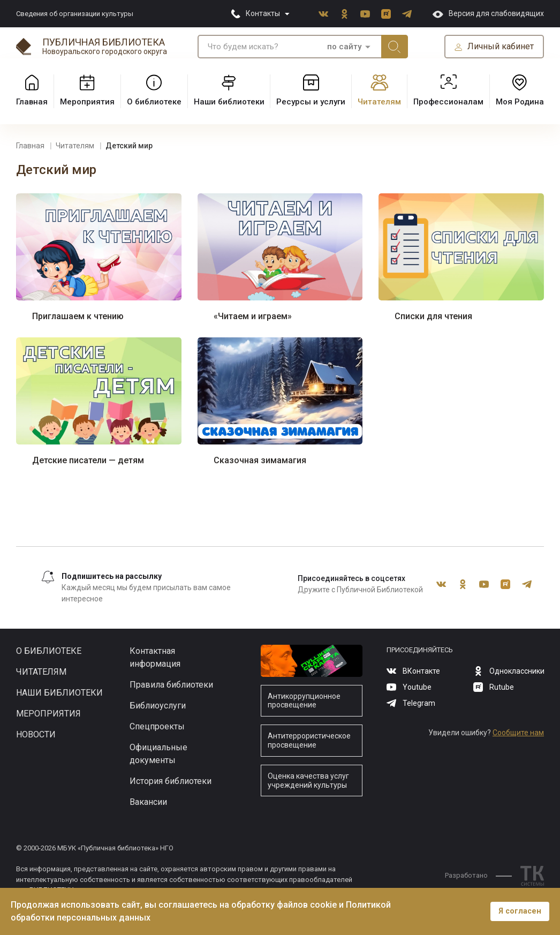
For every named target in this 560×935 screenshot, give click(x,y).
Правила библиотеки (171, 685)
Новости (36, 734)
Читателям (41, 672)
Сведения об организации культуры (75, 14)
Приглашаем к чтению (78, 316)
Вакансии (148, 802)
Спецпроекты (157, 726)
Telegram (407, 14)
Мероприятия (48, 714)
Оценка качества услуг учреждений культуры (308, 781)
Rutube (386, 14)
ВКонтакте (323, 14)
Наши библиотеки (59, 693)
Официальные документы (158, 754)
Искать (395, 47)
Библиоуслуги (158, 706)
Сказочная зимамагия (260, 460)
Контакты (263, 13)
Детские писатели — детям (88, 460)
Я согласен (520, 911)
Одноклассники (344, 14)
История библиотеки (171, 781)
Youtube (365, 14)
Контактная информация (155, 657)
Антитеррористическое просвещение (309, 740)
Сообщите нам (518, 733)
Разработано (478, 875)
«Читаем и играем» (253, 316)
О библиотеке (49, 651)
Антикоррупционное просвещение (304, 701)
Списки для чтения (433, 316)
